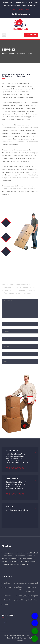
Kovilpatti (19, 600)
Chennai (31, 591)
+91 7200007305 (21, 10)
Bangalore (8, 596)
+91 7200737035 (15, 494)
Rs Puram (7, 587)
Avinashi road (33, 583)
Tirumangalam (33, 596)
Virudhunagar (21, 596)
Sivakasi (7, 600)
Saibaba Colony (19, 588)
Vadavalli (7, 583)
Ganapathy (32, 587)
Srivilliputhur (33, 600)
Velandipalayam (22, 583)
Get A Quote (31, 35)
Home (4, 53)
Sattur (6, 604)
